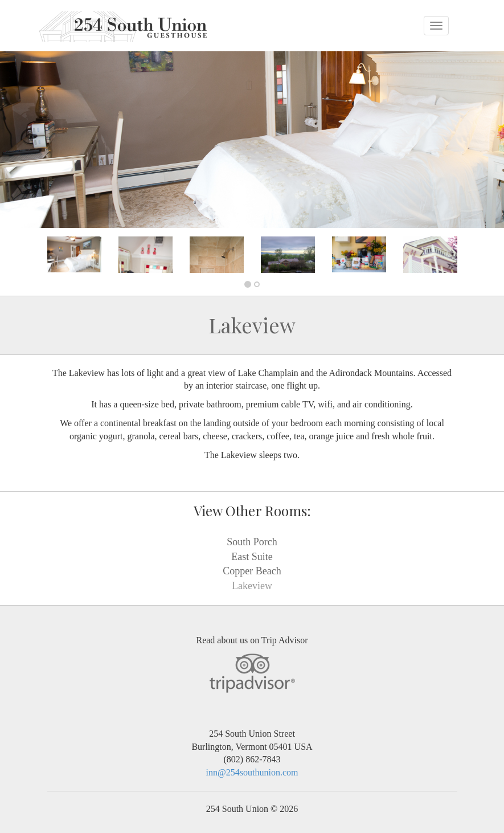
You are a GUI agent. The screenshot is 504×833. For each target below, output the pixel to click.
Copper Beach (252, 571)
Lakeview (252, 586)
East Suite (252, 557)
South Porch (252, 542)
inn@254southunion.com (252, 772)
